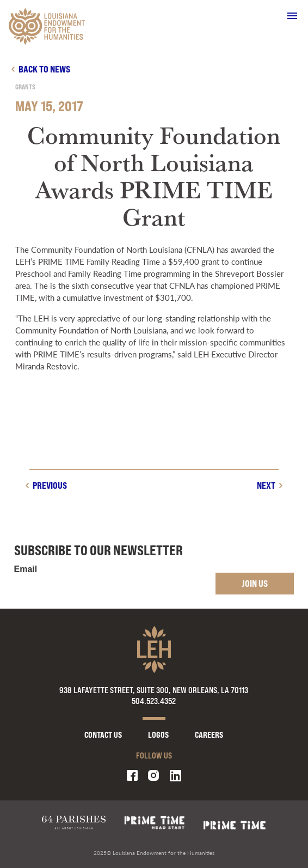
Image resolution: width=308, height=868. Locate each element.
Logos (158, 735)
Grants (25, 87)
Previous (50, 485)
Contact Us (103, 735)
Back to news (44, 69)
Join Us (255, 583)
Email (26, 569)
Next (266, 485)
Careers (209, 735)
